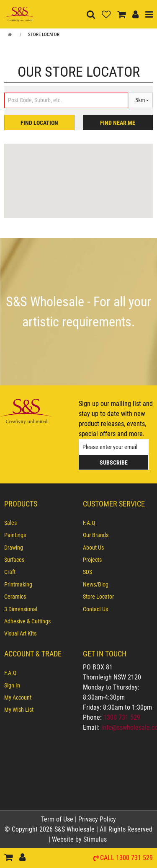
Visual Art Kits (20, 633)
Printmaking (18, 584)
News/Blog (96, 584)
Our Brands (96, 535)
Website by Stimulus (80, 839)
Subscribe (114, 462)
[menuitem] (39, 523)
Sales (10, 523)
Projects (92, 560)
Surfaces (14, 560)
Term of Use (58, 819)
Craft (10, 572)
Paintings (15, 535)
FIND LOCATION (39, 123)
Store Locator (44, 35)
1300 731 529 (122, 717)
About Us (93, 548)
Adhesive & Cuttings (27, 621)
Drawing (14, 548)
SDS (88, 572)
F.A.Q (89, 523)
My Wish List (19, 710)
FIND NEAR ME (118, 123)
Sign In (12, 685)
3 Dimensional (21, 609)
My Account (18, 697)
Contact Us (95, 609)
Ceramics (15, 597)
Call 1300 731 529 (126, 858)
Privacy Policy (97, 819)
